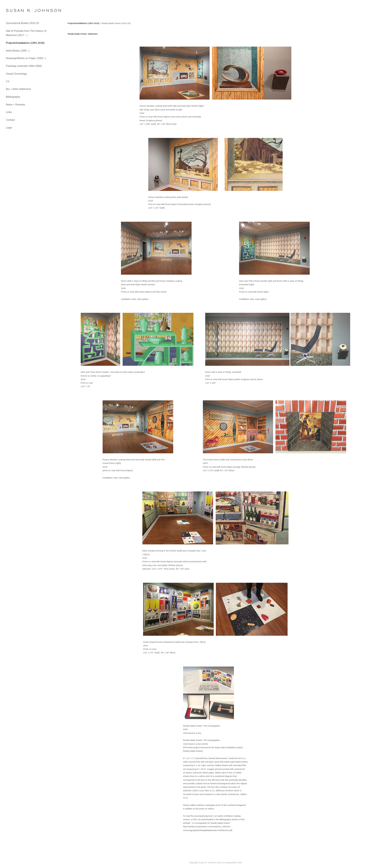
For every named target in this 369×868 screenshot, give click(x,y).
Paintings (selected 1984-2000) (24, 66)
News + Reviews (16, 104)
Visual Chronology (16, 74)
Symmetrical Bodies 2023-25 (22, 23)
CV (8, 81)
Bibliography (13, 97)
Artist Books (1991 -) (18, 51)
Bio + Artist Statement (18, 89)
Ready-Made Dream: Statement (83, 34)
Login (9, 128)
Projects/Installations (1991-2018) (25, 43)
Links (9, 112)
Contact (10, 120)
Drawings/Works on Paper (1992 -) (26, 58)
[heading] (18, 10)
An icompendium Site (232, 863)
